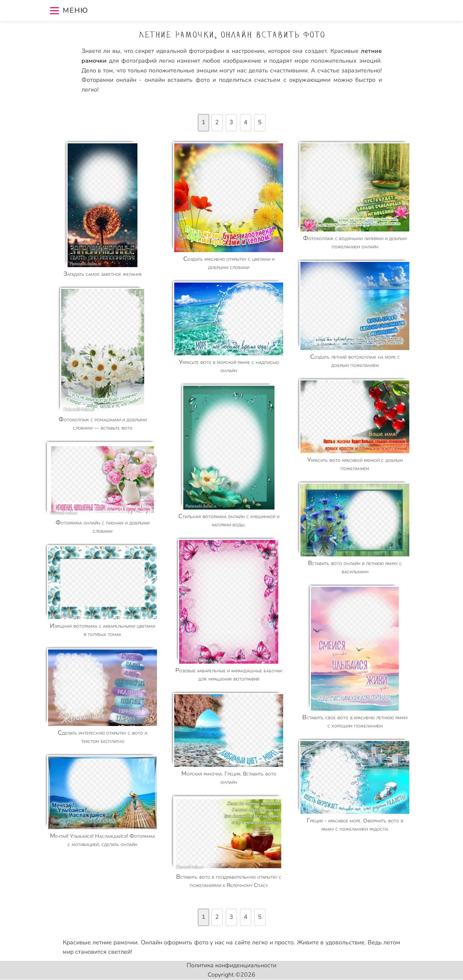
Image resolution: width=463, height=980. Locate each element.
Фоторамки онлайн (110, 80)
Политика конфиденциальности (231, 965)
